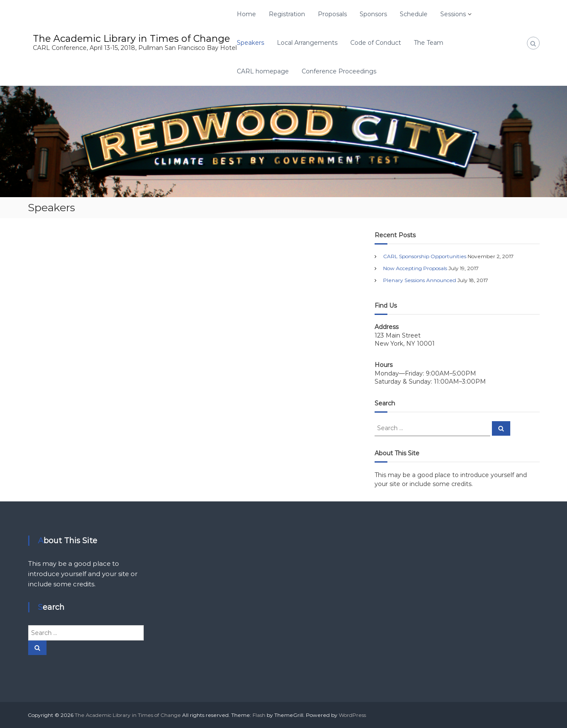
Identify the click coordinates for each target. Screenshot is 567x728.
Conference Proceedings (339, 71)
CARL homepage (263, 71)
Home (246, 14)
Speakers (250, 43)
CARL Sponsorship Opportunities (425, 256)
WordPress (352, 715)
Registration (287, 14)
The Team (429, 43)
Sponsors (373, 14)
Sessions (453, 14)
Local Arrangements (307, 43)
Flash (259, 715)
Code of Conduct (376, 43)
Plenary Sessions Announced (420, 280)
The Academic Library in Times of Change (131, 39)
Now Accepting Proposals (415, 268)
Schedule (414, 14)
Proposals (332, 14)
